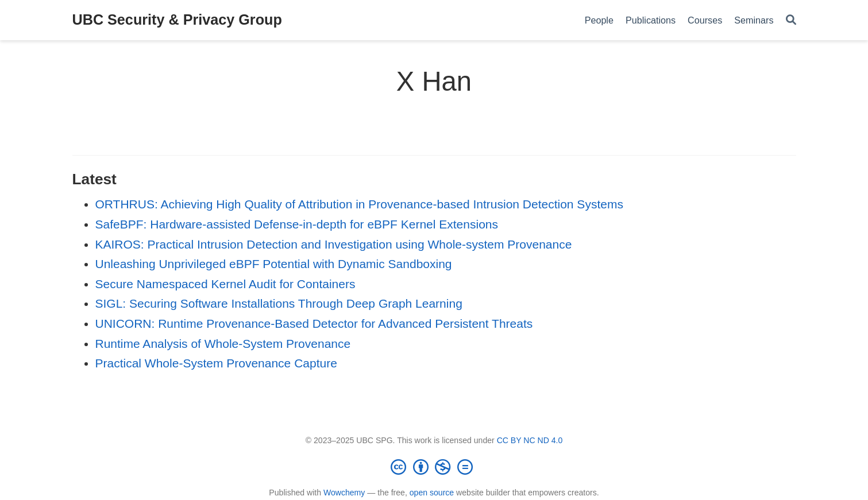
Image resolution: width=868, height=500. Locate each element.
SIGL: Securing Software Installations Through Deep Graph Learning (279, 303)
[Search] (791, 20)
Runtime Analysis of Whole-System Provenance (223, 344)
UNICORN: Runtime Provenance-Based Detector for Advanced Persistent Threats (314, 323)
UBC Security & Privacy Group (177, 20)
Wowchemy (344, 493)
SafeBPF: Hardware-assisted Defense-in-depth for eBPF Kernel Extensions (297, 224)
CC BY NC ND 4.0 (530, 440)
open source (432, 493)
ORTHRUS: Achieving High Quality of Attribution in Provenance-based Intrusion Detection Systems (359, 204)
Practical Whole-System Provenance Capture (216, 363)
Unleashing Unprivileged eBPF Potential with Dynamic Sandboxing (274, 264)
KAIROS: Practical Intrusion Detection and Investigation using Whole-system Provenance (334, 244)
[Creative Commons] (434, 467)
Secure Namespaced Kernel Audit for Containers (225, 284)
